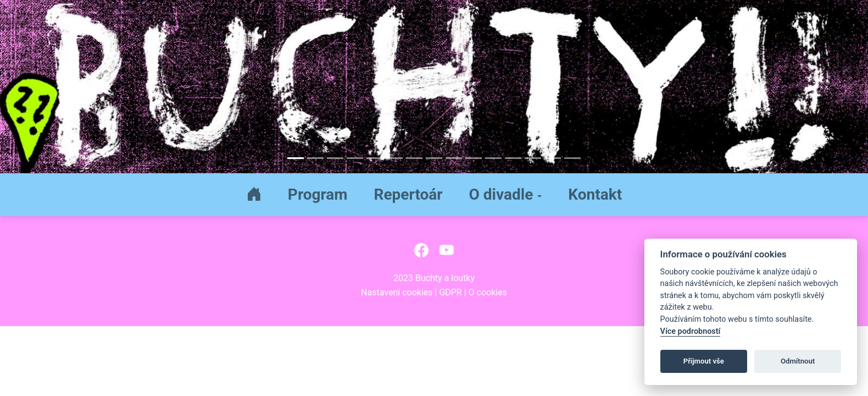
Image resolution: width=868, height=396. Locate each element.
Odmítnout (798, 361)
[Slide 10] (474, 158)
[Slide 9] (454, 158)
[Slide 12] (513, 158)
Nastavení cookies (397, 292)
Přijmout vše (704, 361)
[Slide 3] (335, 158)
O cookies (488, 292)
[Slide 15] (572, 158)
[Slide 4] (355, 158)
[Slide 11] (493, 158)
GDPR (450, 292)
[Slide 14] (553, 158)
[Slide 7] (414, 158)
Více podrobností (691, 331)
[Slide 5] (375, 158)
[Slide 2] (315, 158)
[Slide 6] (394, 158)
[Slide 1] (296, 158)
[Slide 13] (533, 158)
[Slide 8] (434, 158)
